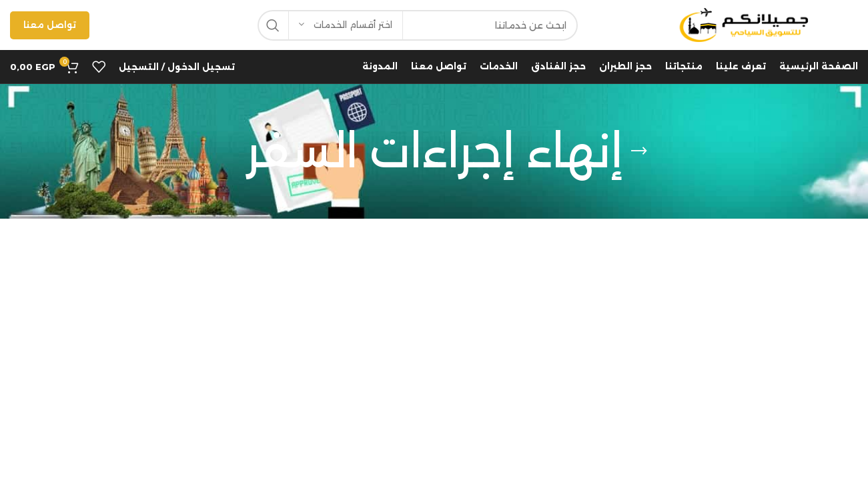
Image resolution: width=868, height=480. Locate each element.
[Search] (418, 25)
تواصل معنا (50, 25)
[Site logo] (741, 24)
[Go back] (639, 151)
